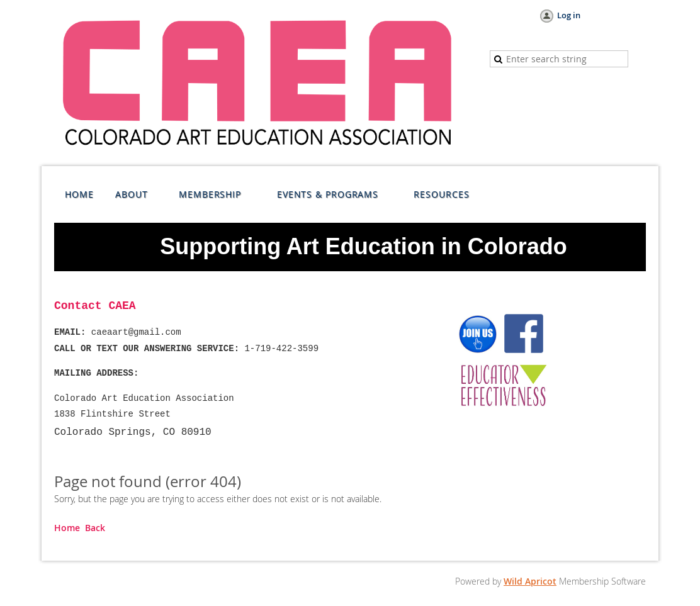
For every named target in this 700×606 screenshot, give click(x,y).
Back (95, 528)
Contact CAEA (95, 306)
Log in (569, 15)
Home (67, 528)
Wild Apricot (530, 581)
